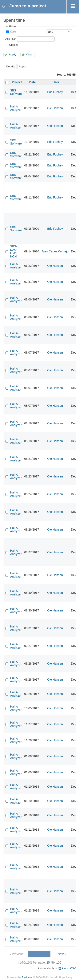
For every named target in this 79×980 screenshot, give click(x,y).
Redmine (27, 977)
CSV (73, 968)
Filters (13, 27)
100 (59, 963)
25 (48, 963)
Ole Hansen (55, 108)
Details (11, 67)
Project (17, 82)
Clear (29, 55)
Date (13, 32)
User (56, 82)
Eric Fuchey (55, 92)
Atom (65, 968)
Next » (62, 954)
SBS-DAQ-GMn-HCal (14, 251)
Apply (13, 55)
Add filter (11, 39)
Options (14, 45)
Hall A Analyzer (16, 108)
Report (23, 67)
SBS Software (16, 92)
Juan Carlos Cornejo (55, 251)
